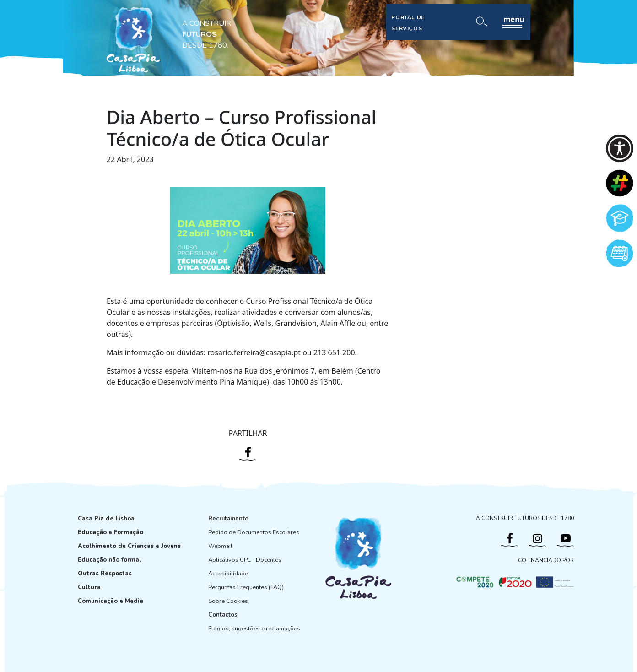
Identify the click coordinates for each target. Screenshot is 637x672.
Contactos (223, 615)
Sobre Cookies (228, 601)
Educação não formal (110, 560)
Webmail (220, 546)
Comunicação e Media (111, 601)
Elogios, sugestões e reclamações (254, 629)
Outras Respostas (105, 574)
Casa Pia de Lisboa (106, 519)
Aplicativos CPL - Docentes (245, 560)
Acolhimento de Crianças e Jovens (129, 546)
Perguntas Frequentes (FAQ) (246, 587)
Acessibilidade (228, 574)
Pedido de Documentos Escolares (254, 532)
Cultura (89, 587)
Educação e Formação (111, 532)
